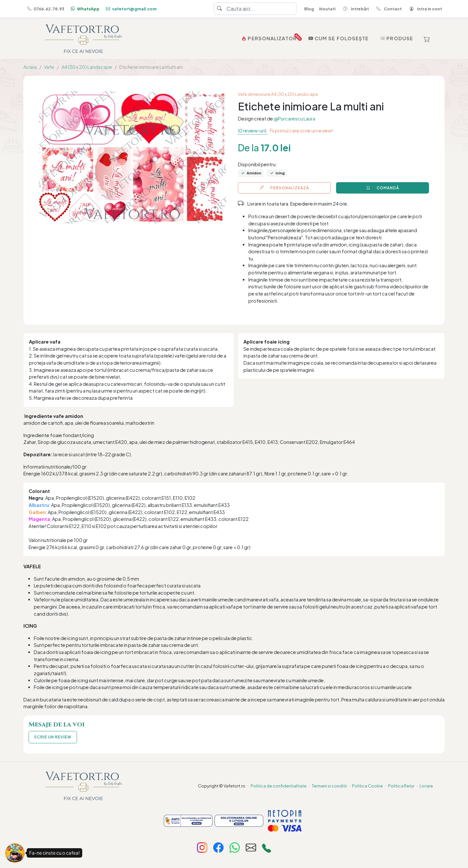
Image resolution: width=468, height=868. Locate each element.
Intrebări (355, 9)
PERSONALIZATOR (270, 37)
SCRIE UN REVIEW (53, 737)
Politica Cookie (367, 786)
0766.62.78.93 (45, 9)
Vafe (49, 67)
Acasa (30, 67)
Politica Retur (401, 786)
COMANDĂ (383, 188)
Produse (396, 38)
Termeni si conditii (329, 786)
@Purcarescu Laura (294, 119)
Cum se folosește (338, 38)
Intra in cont (424, 9)
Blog (309, 9)
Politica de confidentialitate (279, 786)
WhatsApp (84, 9)
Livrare (426, 786)
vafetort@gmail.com (131, 9)
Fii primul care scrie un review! (301, 131)
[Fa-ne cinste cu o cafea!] (15, 853)
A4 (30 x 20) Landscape (87, 67)
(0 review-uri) (253, 131)
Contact (388, 9)
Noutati (327, 9)
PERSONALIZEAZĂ (285, 188)
